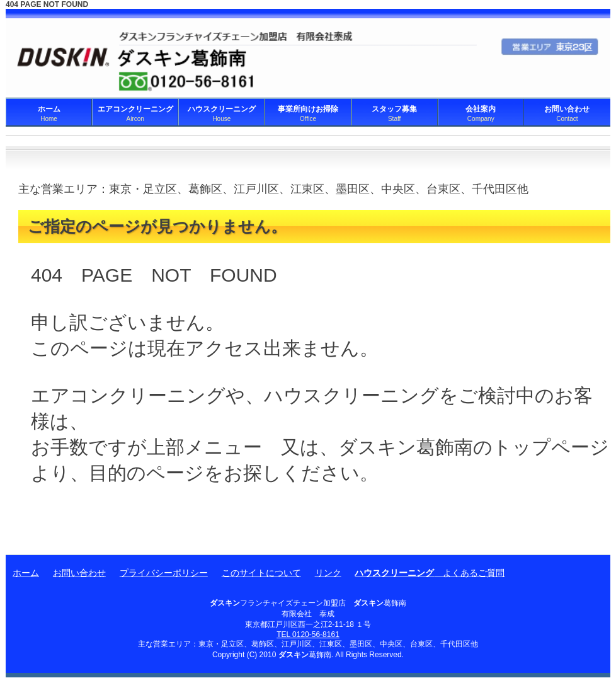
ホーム (49, 113)
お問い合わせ (567, 113)
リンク (328, 573)
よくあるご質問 (430, 573)
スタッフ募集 (395, 113)
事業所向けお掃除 (308, 113)
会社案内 (481, 113)
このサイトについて (261, 573)
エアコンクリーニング (135, 113)
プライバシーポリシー (164, 573)
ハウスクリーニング (221, 113)
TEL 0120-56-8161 (308, 635)
